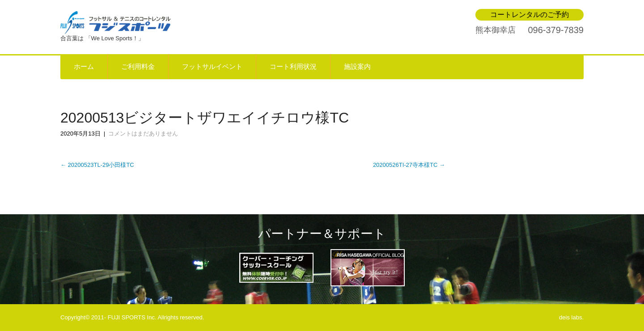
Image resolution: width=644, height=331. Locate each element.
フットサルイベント (212, 67)
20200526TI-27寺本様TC (409, 165)
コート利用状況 (293, 67)
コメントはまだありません (143, 134)
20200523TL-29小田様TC (97, 165)
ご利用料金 (138, 67)
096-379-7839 (556, 30)
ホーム (84, 67)
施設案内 (357, 67)
